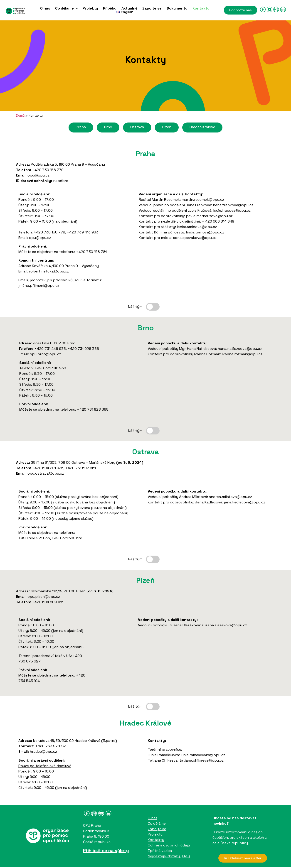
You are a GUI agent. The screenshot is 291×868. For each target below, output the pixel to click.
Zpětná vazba (160, 851)
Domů (20, 116)
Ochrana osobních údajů (169, 845)
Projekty (90, 8)
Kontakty (201, 8)
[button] (66, 8)
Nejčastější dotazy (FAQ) (169, 856)
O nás (45, 8)
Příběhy (110, 8)
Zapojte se (152, 8)
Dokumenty (177, 8)
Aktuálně (129, 8)
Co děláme (66, 8)
